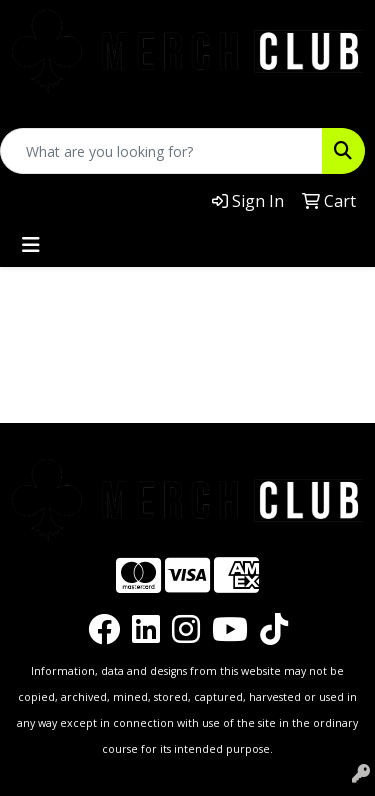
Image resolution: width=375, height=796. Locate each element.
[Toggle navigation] (31, 245)
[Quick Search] (161, 151)
